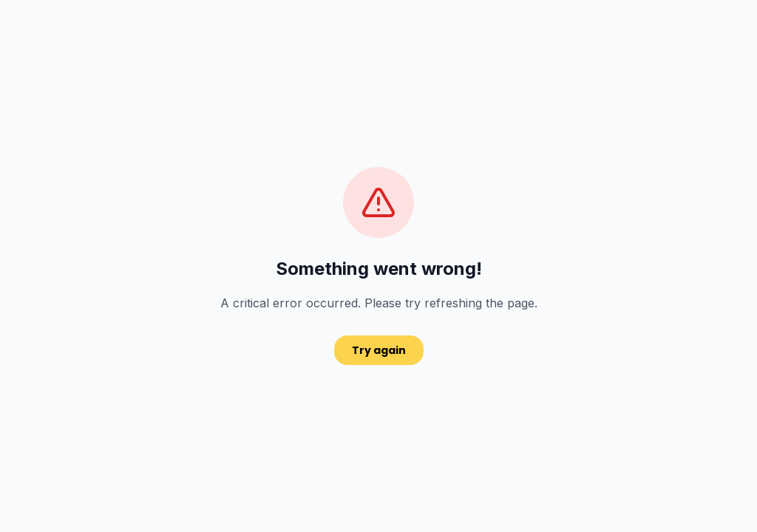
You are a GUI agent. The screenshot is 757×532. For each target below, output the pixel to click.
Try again (379, 350)
